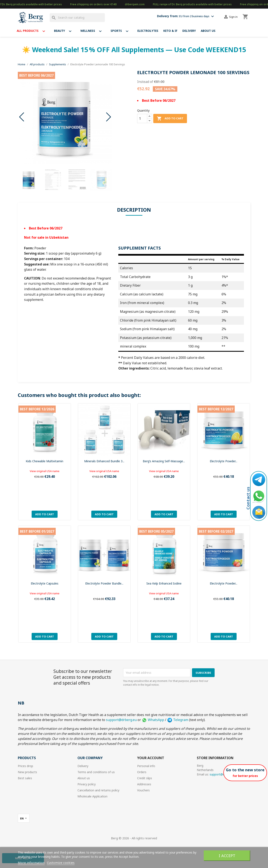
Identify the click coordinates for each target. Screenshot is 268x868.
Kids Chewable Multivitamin (44, 461)
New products (27, 772)
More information (31, 863)
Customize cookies (61, 863)
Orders (142, 772)
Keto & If (170, 31)
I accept (227, 856)
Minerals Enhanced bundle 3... (104, 461)
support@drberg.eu (121, 720)
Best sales (25, 778)
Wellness (93, 31)
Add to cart (170, 118)
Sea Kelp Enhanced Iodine (164, 583)
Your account (151, 758)
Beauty (65, 31)
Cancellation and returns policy (98, 790)
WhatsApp (153, 720)
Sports (121, 31)
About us (208, 31)
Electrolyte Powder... (224, 461)
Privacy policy (87, 784)
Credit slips (145, 778)
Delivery (189, 31)
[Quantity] (142, 118)
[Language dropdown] (24, 818)
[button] (109, 117)
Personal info (146, 766)
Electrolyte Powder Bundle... (104, 583)
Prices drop (25, 766)
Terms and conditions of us (96, 772)
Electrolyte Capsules (45, 583)
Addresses (144, 784)
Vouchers (143, 790)
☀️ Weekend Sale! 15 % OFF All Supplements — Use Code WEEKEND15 (134, 50)
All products (33, 31)
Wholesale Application (92, 796)
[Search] (77, 18)
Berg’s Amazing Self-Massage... (164, 461)
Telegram (178, 720)
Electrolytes (148, 31)
